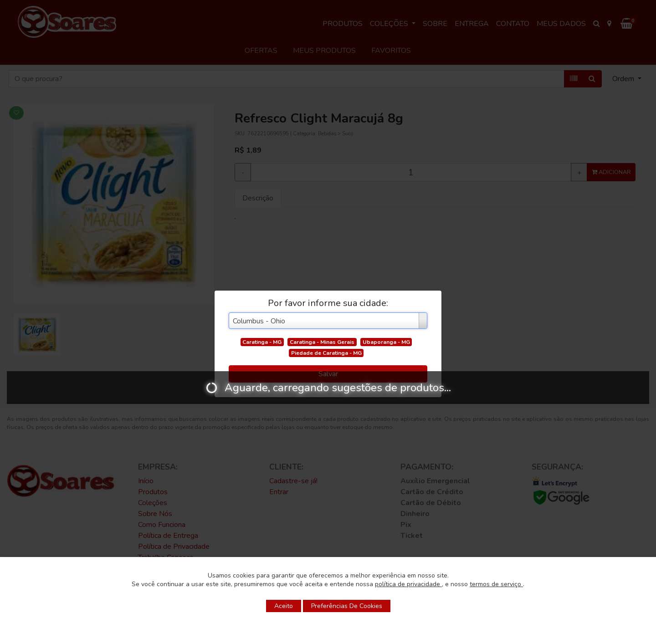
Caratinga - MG (262, 342)
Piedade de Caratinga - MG (326, 353)
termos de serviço (496, 584)
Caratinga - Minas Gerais (322, 342)
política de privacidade (408, 584)
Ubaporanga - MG (386, 342)
